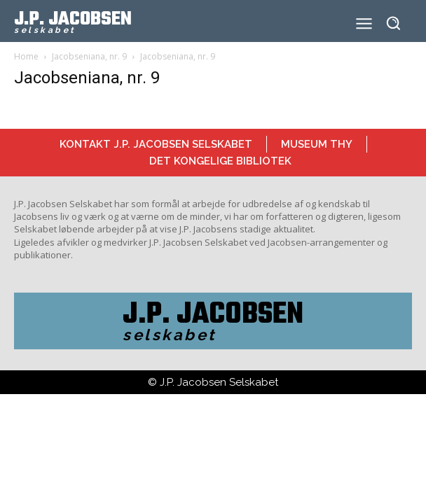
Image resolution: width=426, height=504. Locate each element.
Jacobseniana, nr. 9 (89, 56)
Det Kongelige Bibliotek (220, 161)
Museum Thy (317, 144)
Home (26, 56)
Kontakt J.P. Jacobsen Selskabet (156, 144)
